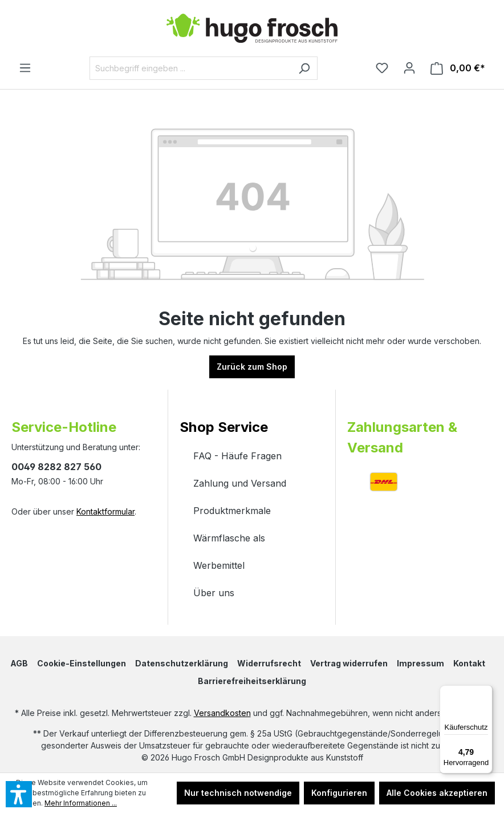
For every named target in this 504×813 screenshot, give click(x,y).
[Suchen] (304, 68)
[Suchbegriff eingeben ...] (190, 68)
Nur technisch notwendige (238, 793)
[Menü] (25, 68)
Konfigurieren (339, 793)
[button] (252, 416)
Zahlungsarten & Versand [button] (402, 437)
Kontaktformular (105, 511)
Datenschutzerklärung (182, 663)
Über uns (214, 593)
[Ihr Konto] (409, 68)
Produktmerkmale (232, 511)
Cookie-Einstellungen (82, 663)
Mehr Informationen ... (81, 803)
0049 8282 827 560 (56, 467)
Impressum (420, 663)
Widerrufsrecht (269, 663)
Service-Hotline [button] (64, 427)
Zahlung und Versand (240, 483)
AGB (19, 663)
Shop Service (224, 427)
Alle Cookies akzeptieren (437, 793)
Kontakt (469, 663)
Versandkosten (222, 713)
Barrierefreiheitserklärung (252, 681)
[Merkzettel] (382, 68)
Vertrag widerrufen (349, 663)
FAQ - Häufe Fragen (237, 456)
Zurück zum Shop (252, 367)
